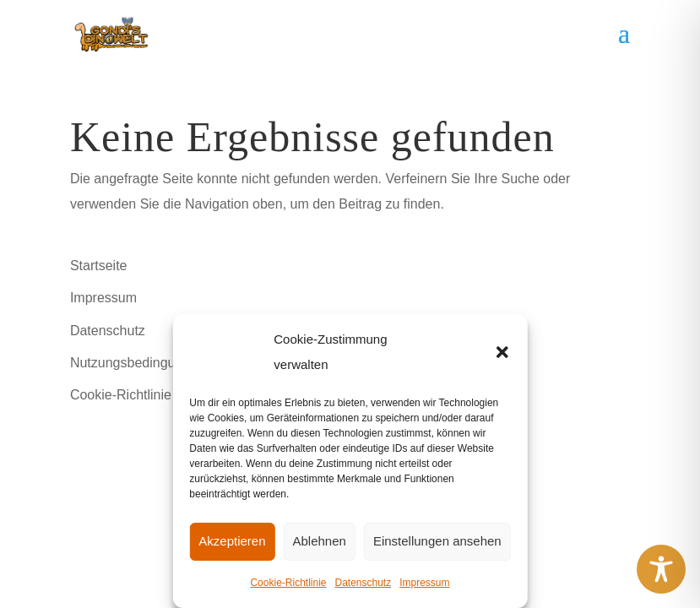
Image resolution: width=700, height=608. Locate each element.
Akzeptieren (232, 541)
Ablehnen (320, 541)
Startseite (99, 266)
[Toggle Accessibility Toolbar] (661, 569)
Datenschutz (363, 583)
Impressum (424, 583)
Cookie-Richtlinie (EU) (136, 395)
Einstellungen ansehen (437, 541)
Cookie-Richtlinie (288, 583)
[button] (502, 352)
